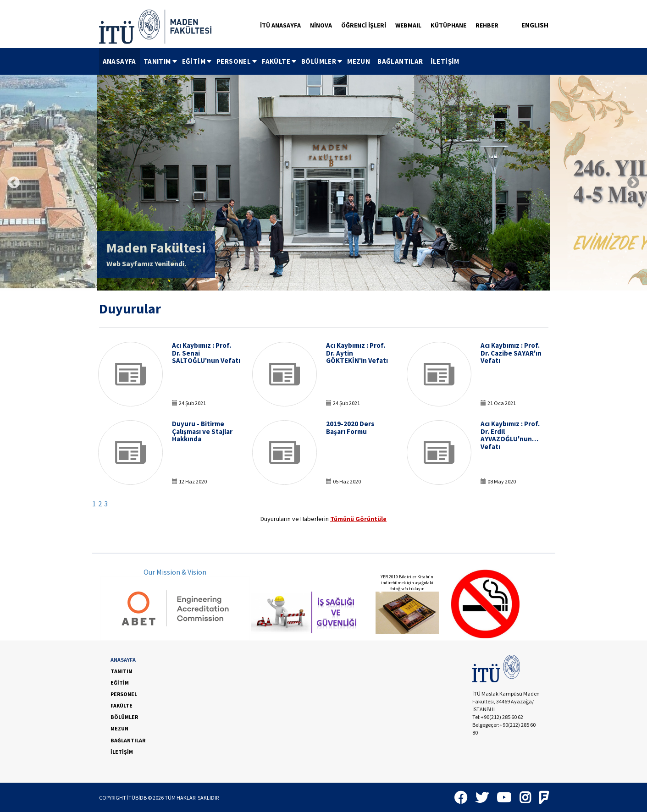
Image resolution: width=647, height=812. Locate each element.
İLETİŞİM (445, 61)
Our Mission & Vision (175, 572)
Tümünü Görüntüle (358, 519)
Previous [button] (14, 183)
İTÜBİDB (137, 798)
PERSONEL (237, 61)
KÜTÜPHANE (448, 25)
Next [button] (633, 183)
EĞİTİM (197, 61)
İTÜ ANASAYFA (280, 25)
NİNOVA (321, 25)
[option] (324, 183)
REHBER (487, 25)
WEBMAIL (408, 25)
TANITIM (161, 61)
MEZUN (359, 61)
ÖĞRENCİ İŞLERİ (364, 25)
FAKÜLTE (280, 61)
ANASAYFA (119, 61)
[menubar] (281, 61)
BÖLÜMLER (322, 61)
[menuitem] (119, 61)
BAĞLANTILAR (400, 61)
